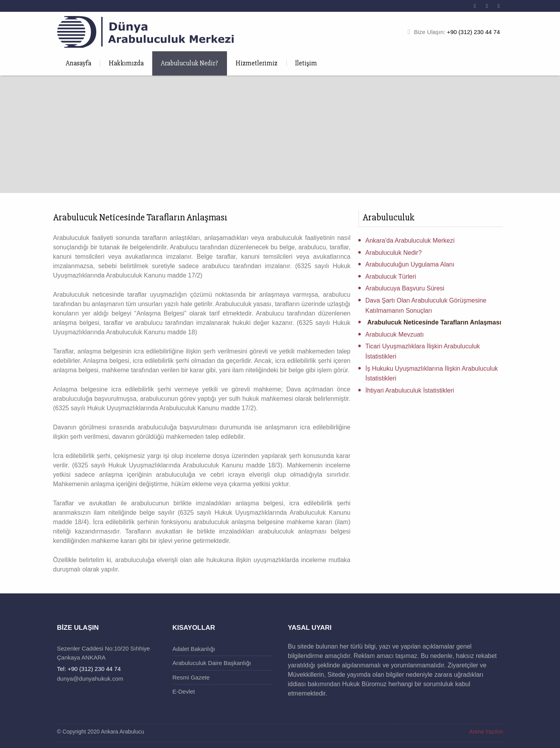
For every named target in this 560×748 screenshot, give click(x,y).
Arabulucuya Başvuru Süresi (405, 288)
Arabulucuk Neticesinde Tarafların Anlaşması (434, 322)
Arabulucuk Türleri (391, 277)
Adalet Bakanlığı (194, 649)
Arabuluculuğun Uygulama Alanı (410, 264)
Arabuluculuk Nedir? (189, 63)
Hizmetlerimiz (257, 63)
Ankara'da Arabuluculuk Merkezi (410, 241)
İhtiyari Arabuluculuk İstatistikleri (410, 390)
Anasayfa (78, 63)
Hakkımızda (126, 63)
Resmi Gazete (191, 677)
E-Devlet (184, 691)
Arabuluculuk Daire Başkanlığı (212, 663)
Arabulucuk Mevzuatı (395, 334)
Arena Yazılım (486, 732)
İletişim (306, 63)
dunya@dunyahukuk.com (90, 679)
